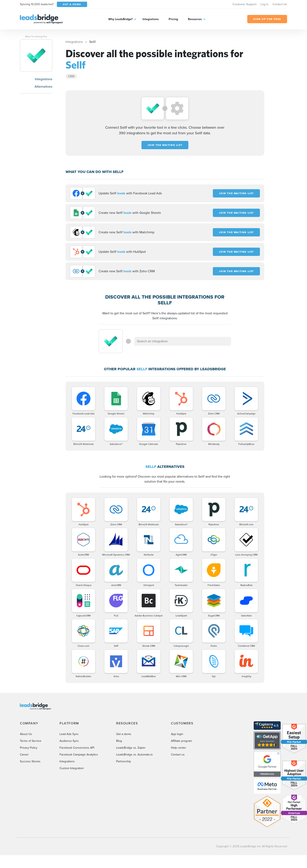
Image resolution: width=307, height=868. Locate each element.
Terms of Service (31, 741)
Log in (264, 4)
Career (24, 755)
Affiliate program (181, 741)
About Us (26, 734)
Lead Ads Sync (69, 734)
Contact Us (280, 4)
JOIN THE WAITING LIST (165, 145)
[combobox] (183, 341)
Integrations (151, 19)
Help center (178, 748)
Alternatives (43, 87)
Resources (195, 19)
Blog (119, 741)
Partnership (124, 761)
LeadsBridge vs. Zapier (131, 748)
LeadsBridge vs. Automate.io (134, 755)
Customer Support (244, 4)
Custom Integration (72, 768)
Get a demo (124, 734)
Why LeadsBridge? (120, 19)
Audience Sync (69, 741)
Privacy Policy (29, 748)
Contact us (178, 755)
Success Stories (30, 761)
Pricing (173, 19)
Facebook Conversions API (77, 748)
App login (177, 734)
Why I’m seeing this (36, 36)
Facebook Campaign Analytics (79, 755)
